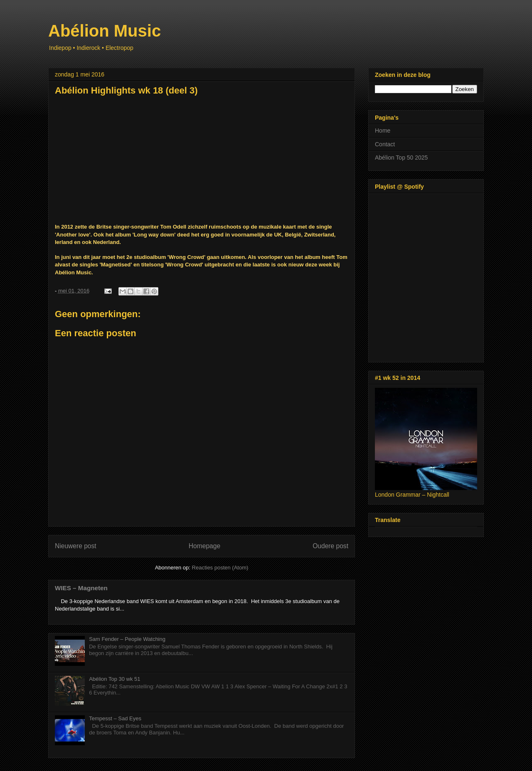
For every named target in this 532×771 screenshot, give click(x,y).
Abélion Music (105, 31)
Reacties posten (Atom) (220, 568)
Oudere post (330, 546)
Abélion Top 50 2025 (401, 158)
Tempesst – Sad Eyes (115, 718)
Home (383, 131)
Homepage (204, 546)
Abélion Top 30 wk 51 (115, 679)
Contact (385, 144)
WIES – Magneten (81, 588)
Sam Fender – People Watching (127, 639)
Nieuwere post (76, 546)
